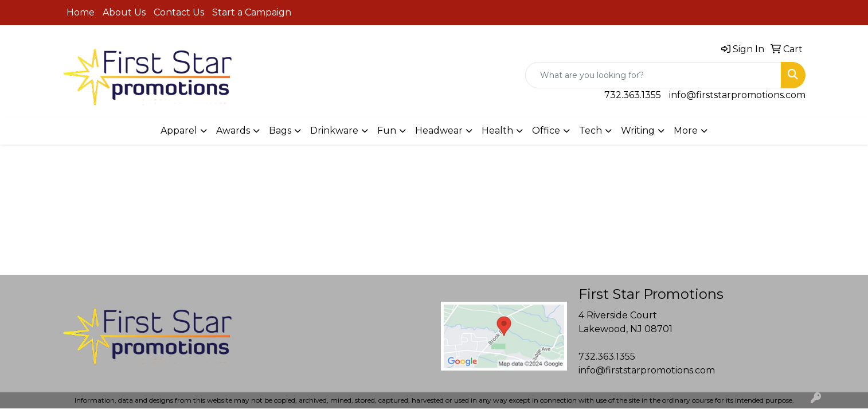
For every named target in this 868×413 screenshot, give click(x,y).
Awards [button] (233, 130)
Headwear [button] (439, 130)
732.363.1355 (633, 95)
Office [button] (546, 130)
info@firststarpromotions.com (737, 95)
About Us (124, 12)
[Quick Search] (653, 75)
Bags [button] (280, 130)
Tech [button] (591, 130)
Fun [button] (387, 130)
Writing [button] (638, 130)
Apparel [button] (179, 130)
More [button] (686, 130)
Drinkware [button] (334, 130)
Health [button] (497, 130)
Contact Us (179, 12)
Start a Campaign (252, 12)
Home (81, 12)
